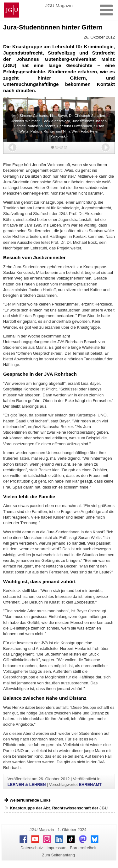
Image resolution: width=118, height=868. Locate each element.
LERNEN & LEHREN (27, 784)
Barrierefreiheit (83, 848)
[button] (12, 147)
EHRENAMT (90, 784)
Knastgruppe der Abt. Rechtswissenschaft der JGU (59, 808)
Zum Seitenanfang (58, 855)
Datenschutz (32, 848)
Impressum (56, 848)
